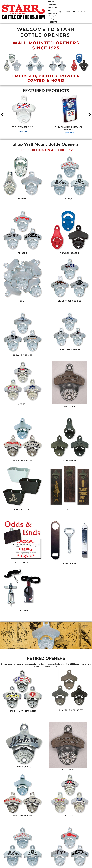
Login (60, 12)
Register (68, 12)
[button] (22, 176)
